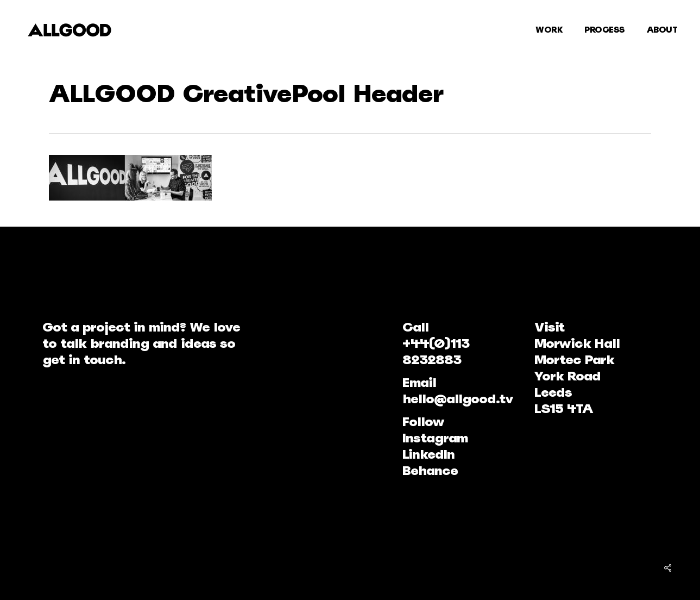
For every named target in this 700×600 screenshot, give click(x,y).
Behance (430, 470)
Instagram (435, 438)
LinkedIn (428, 454)
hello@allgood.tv (458, 399)
